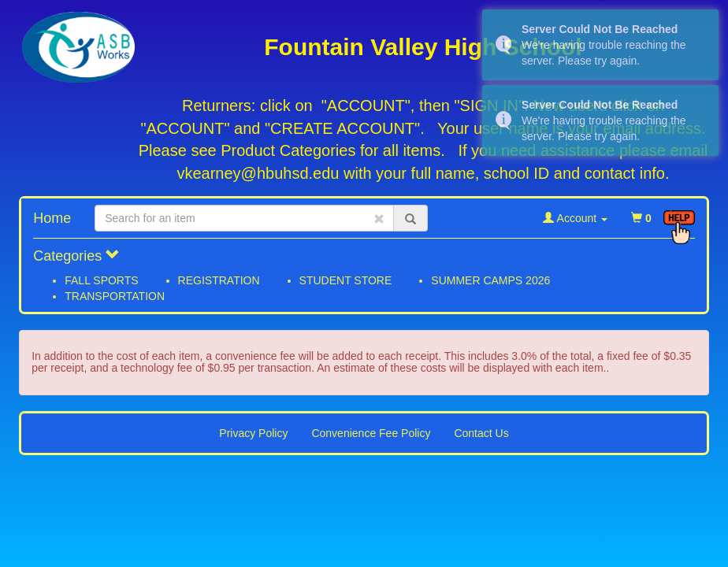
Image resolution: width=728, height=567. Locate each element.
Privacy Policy (253, 433)
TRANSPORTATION (115, 296)
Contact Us (481, 433)
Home (52, 218)
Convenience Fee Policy (371, 433)
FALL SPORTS (101, 280)
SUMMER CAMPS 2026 (490, 280)
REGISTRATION (219, 280)
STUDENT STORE (346, 280)
